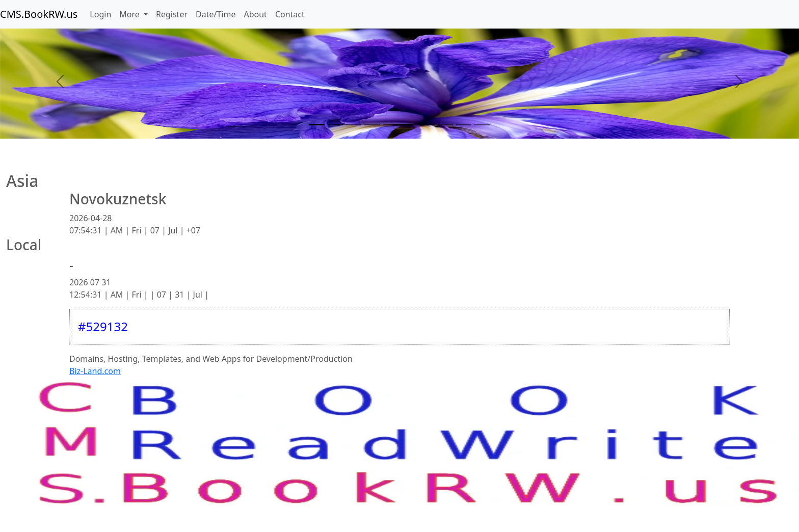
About (255, 14)
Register (172, 14)
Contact (290, 14)
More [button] (130, 14)
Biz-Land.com (95, 371)
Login (100, 14)
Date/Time (216, 14)
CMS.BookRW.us (39, 14)
